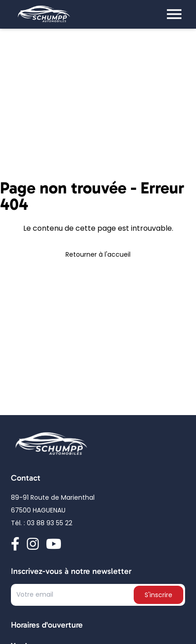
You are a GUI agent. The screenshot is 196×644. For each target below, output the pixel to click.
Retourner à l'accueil (98, 255)
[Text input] (73, 597)
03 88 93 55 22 (50, 524)
